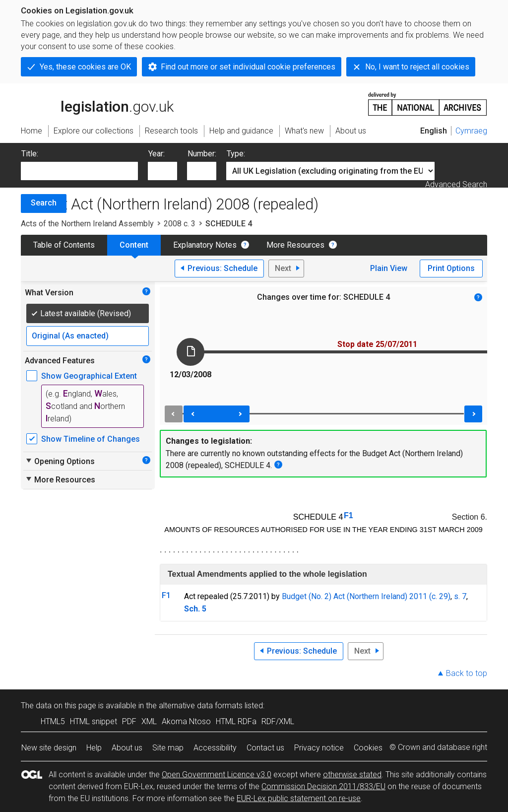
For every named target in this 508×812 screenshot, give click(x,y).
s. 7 (460, 596)
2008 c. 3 (180, 224)
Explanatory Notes (205, 245)
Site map (168, 748)
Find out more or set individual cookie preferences (248, 67)
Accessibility (215, 748)
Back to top (467, 673)
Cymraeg (471, 131)
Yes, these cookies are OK (85, 67)
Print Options (451, 268)
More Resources (295, 245)
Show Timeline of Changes (91, 439)
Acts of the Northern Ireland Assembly (87, 224)
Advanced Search (456, 184)
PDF (129, 721)
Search (44, 203)
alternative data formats (201, 706)
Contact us (265, 748)
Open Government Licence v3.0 (217, 775)
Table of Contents (64, 245)
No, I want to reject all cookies (417, 67)
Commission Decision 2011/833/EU (323, 786)
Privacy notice (319, 748)
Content (134, 245)
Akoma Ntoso (186, 721)
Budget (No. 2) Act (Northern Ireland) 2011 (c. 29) (366, 596)
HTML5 (53, 721)
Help (94, 748)
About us (127, 748)
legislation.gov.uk (97, 103)
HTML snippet (94, 721)
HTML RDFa (236, 721)
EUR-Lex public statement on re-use (299, 798)
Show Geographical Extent (89, 376)
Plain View (389, 268)
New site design (49, 748)
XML (149, 721)
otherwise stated (352, 775)
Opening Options (60, 461)
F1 (349, 515)
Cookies (368, 748)
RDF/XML (278, 721)
